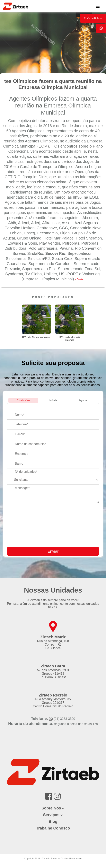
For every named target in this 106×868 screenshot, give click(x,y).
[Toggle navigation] (98, 6)
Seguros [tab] (83, 400)
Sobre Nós (51, 808)
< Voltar (80, 279)
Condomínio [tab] (23, 400)
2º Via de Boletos (93, 18)
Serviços (51, 815)
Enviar (53, 551)
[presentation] (76, 542)
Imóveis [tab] (53, 400)
